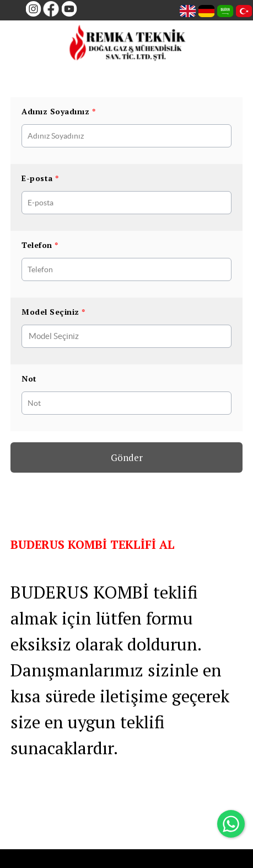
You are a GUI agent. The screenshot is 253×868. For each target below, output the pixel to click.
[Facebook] (50, 9)
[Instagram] (32, 9)
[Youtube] (68, 9)
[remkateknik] (128, 45)
